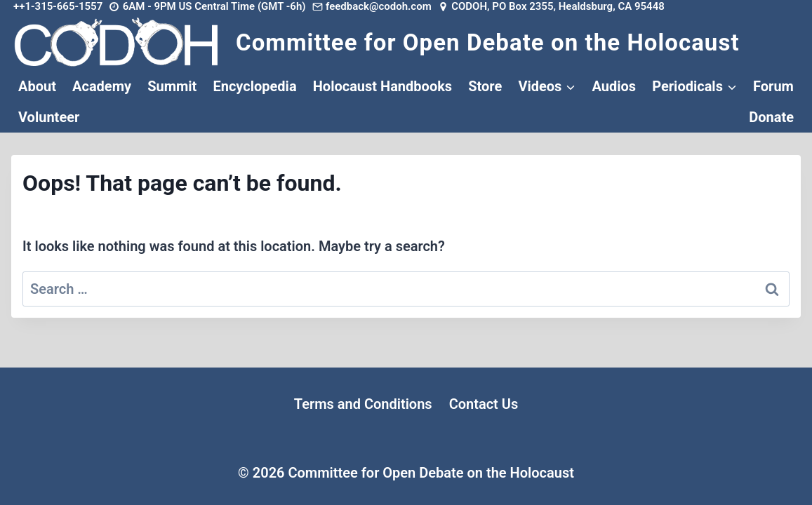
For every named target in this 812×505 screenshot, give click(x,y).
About (37, 86)
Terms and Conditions (363, 404)
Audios (614, 86)
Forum (773, 86)
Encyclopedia (254, 86)
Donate (771, 117)
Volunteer (49, 117)
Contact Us (484, 404)
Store (485, 86)
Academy (102, 86)
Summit (172, 86)
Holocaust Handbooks (382, 86)
